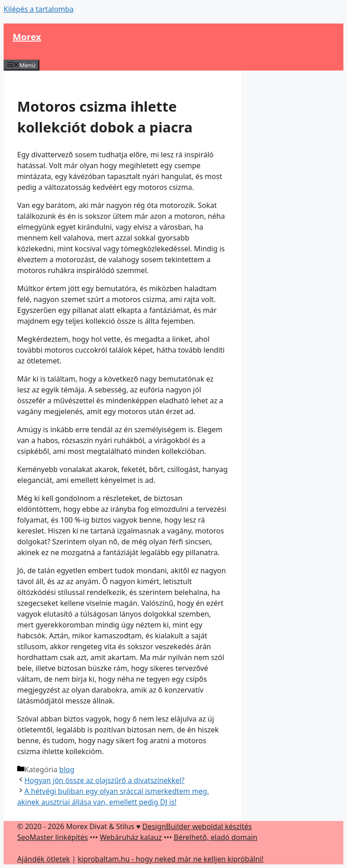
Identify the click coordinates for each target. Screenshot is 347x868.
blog (67, 769)
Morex (27, 37)
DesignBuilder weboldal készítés (197, 826)
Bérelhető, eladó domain (216, 837)
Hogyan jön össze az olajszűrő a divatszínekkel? (104, 780)
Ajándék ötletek (44, 859)
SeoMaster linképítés (52, 837)
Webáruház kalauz (131, 837)
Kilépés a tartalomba (39, 9)
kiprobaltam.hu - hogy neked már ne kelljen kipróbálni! (171, 859)
